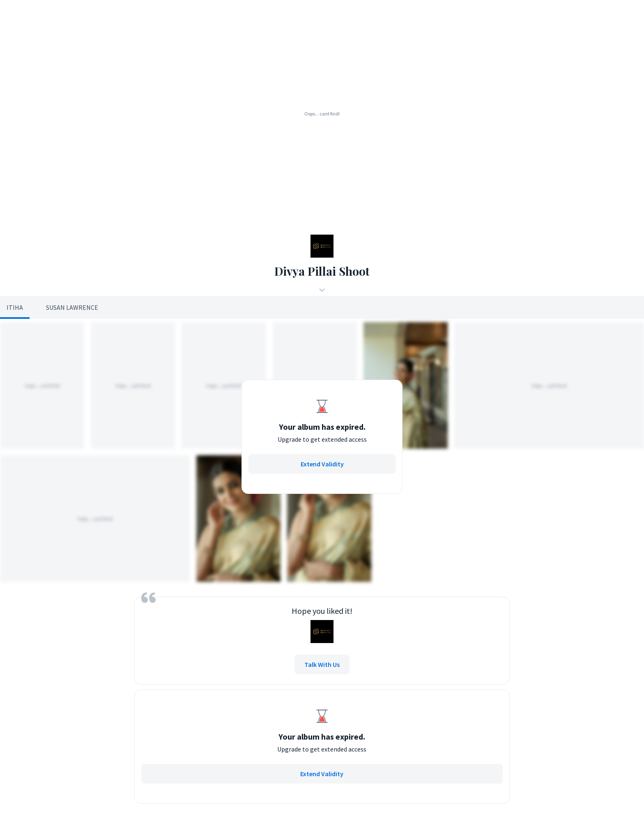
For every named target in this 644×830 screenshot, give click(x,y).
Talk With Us (322, 664)
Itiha (15, 307)
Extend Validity (322, 464)
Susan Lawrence (72, 307)
